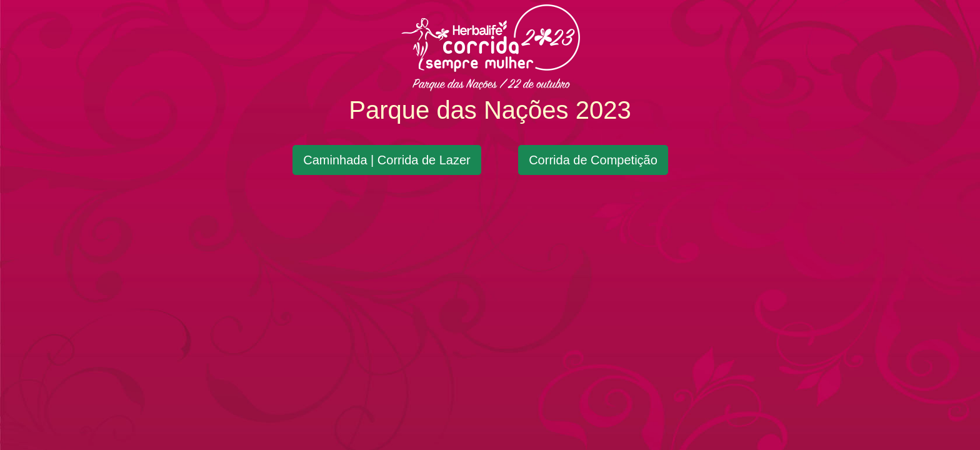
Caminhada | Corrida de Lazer (387, 160)
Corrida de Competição (593, 160)
